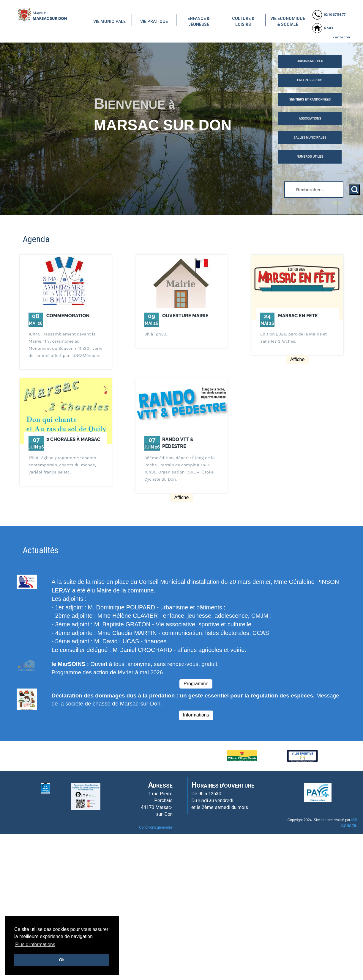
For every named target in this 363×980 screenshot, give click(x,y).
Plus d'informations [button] (35, 944)
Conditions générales (156, 827)
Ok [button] (62, 960)
